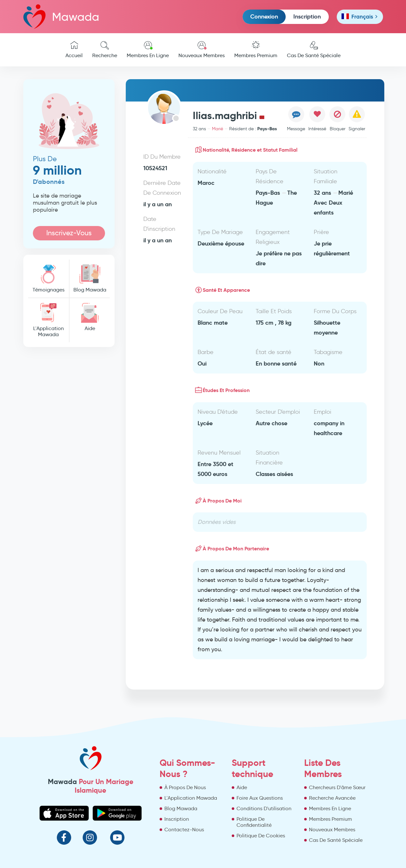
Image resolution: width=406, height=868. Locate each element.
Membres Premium (256, 50)
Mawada (61, 16)
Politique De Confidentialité (254, 822)
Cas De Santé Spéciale (314, 50)
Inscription (307, 16)
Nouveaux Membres (202, 50)
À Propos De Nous (185, 787)
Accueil (74, 50)
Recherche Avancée (332, 798)
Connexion (264, 16)
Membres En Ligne (148, 50)
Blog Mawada (90, 279)
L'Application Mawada (49, 320)
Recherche (105, 50)
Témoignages (49, 279)
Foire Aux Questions (260, 798)
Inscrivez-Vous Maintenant (69, 234)
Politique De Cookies (261, 836)
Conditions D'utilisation (264, 808)
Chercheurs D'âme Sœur (337, 787)
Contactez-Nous (184, 830)
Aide (90, 317)
